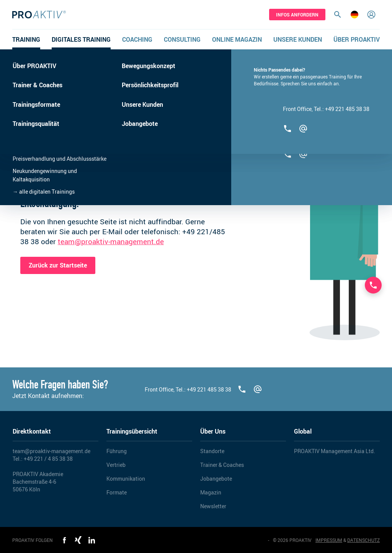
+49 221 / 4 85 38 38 (48, 459)
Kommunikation (126, 479)
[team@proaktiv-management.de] (258, 389)
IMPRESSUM (329, 540)
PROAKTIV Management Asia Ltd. (335, 451)
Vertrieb (116, 465)
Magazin (211, 492)
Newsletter (213, 506)
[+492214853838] (242, 389)
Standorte (212, 451)
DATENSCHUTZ (363, 540)
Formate (117, 492)
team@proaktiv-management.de (111, 241)
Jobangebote (216, 479)
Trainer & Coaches (222, 465)
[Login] (371, 15)
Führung (117, 451)
